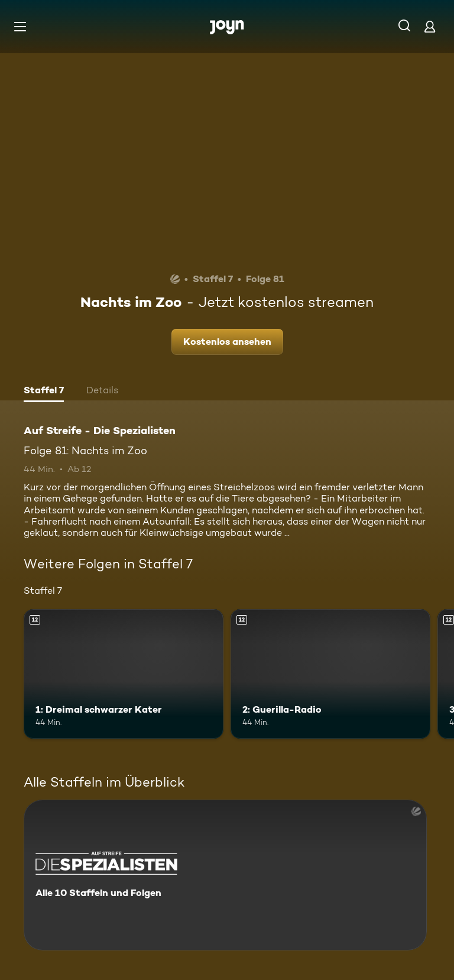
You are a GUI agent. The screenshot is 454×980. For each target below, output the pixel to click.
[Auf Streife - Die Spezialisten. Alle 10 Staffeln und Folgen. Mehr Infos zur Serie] (225, 875)
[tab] (44, 392)
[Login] (430, 26)
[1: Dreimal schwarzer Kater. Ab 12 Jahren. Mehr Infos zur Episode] (124, 674)
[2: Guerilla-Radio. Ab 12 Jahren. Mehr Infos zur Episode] (330, 674)
